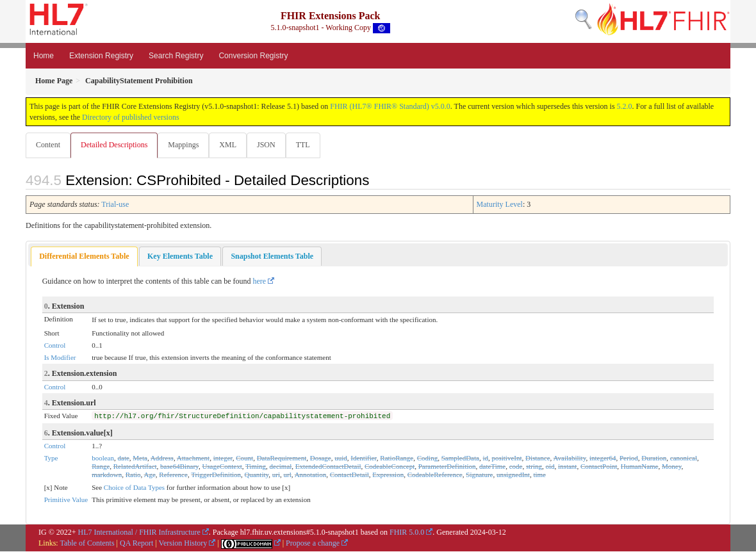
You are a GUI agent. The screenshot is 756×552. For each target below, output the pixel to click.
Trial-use (115, 205)
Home (44, 56)
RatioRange (397, 459)
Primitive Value (66, 500)
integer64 (603, 459)
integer (223, 459)
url (288, 475)
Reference (173, 475)
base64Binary (179, 467)
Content (48, 145)
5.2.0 (625, 106)
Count (244, 459)
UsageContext (222, 467)
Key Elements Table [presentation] (180, 257)
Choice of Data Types (134, 488)
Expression (388, 475)
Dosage (321, 459)
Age (149, 475)
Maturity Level (500, 205)
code (516, 467)
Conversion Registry (253, 56)
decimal (281, 467)
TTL (309, 145)
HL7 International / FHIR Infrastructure (139, 533)
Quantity (257, 475)
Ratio (133, 475)
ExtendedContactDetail (328, 467)
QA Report (136, 544)
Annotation (311, 475)
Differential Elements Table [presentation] (84, 257)
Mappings (186, 145)
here (260, 282)
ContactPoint (599, 467)
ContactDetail (349, 475)
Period (629, 459)
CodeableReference (435, 475)
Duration (654, 459)
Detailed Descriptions (115, 145)
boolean (103, 459)
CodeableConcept (390, 467)
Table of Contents (87, 544)
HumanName (640, 467)
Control (55, 346)
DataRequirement (282, 459)
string (534, 467)
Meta (140, 459)
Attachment (193, 459)
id (485, 459)
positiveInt (506, 459)
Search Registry (176, 56)
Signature (479, 475)
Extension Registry (101, 56)
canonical (684, 459)
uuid (341, 459)
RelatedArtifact (135, 467)
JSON (271, 145)
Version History (183, 544)
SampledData (460, 459)
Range (101, 467)
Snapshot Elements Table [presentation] (272, 257)
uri (276, 475)
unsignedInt (513, 475)
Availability (569, 459)
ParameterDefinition (447, 467)
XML (232, 145)
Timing (256, 467)
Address (162, 459)
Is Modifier (60, 358)
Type (51, 459)
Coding (427, 459)
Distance (538, 459)
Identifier (363, 459)
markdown (107, 475)
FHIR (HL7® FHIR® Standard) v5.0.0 (390, 106)
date (124, 459)
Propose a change (313, 544)
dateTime (492, 467)
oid (550, 467)
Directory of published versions (131, 117)
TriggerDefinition (216, 475)
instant (567, 467)
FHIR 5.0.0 (407, 533)
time (539, 475)
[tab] (84, 257)
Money (671, 467)
